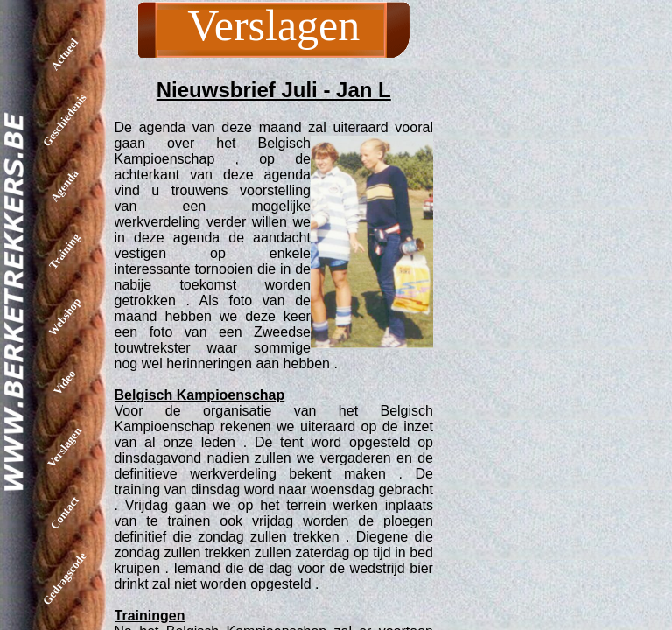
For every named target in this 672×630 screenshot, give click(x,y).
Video (64, 381)
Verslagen (64, 447)
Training (64, 251)
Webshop (64, 317)
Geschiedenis (65, 120)
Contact (64, 513)
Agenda (65, 186)
